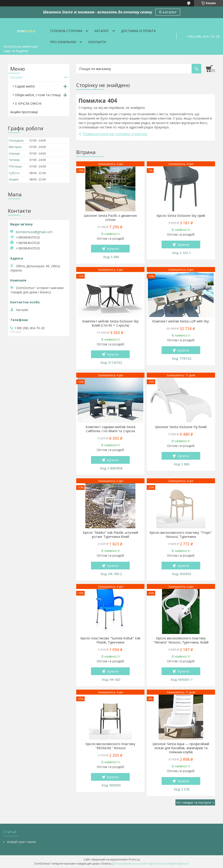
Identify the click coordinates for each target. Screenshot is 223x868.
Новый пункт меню (21, 842)
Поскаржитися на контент (132, 864)
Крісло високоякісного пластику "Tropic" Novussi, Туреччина (181, 535)
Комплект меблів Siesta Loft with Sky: (181, 321)
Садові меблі (25, 86)
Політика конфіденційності (171, 864)
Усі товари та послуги (194, 802)
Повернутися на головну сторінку (115, 134)
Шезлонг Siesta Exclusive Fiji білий (181, 427)
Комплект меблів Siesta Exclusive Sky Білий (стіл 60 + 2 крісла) (110, 323)
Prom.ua (134, 859)
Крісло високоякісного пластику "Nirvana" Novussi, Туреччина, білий (181, 640)
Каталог (102, 31)
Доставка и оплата (138, 31)
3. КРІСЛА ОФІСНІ (28, 104)
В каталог (168, 12)
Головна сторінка (66, 31)
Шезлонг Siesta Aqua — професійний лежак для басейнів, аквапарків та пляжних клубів (181, 748)
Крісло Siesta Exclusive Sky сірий (181, 216)
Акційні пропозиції (24, 112)
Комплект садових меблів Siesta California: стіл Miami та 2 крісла (110, 429)
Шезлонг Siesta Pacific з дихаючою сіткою (110, 218)
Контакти (97, 42)
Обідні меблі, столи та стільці (38, 95)
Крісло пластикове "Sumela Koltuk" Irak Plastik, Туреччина (110, 640)
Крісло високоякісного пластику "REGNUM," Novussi (110, 746)
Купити (113, 249)
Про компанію (63, 42)
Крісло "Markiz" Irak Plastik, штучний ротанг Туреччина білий (110, 535)
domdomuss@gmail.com (34, 232)
